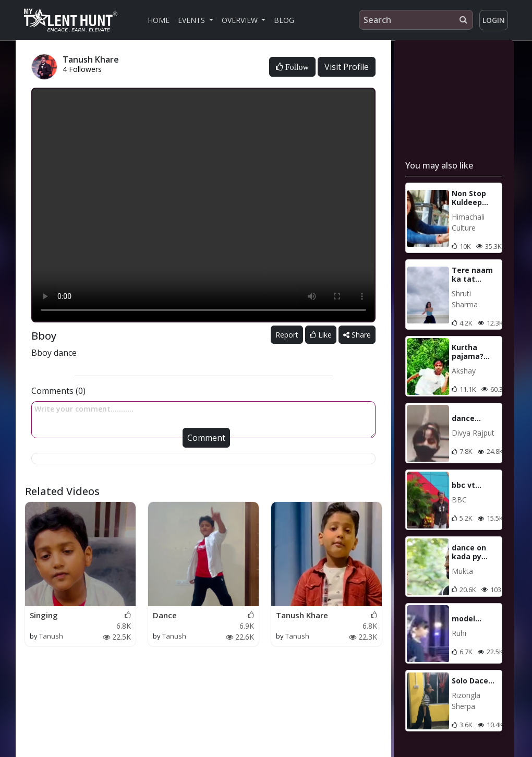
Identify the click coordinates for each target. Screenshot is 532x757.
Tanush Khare (302, 615)
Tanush (51, 636)
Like (321, 335)
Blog (284, 20)
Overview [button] (241, 20)
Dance (165, 615)
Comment (206, 438)
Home (159, 20)
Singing (44, 615)
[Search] (416, 20)
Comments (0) (58, 391)
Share (357, 335)
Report (287, 335)
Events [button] (192, 20)
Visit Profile (347, 67)
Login (494, 20)
